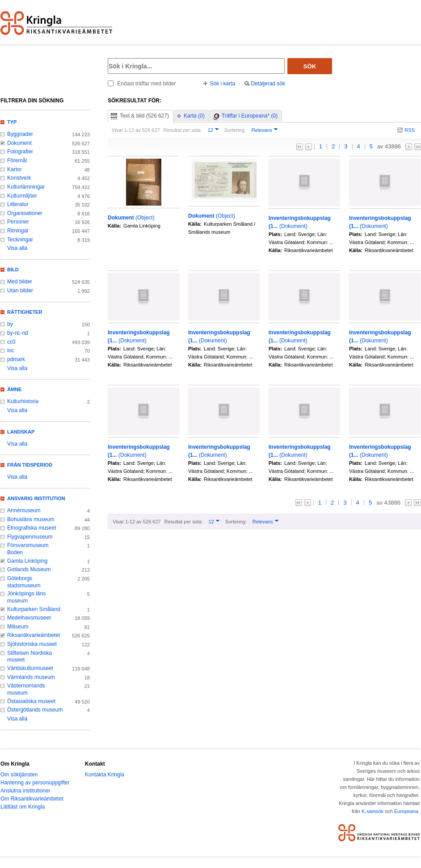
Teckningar (20, 240)
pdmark (16, 359)
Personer (18, 222)
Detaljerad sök (268, 84)
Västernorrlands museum (26, 689)
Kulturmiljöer (22, 196)
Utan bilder (20, 291)
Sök (310, 66)
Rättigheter (25, 312)
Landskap (21, 432)
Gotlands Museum (29, 569)
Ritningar (18, 231)
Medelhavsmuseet (29, 618)
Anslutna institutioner (25, 791)
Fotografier (20, 152)
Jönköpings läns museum (26, 597)
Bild (13, 270)
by (10, 324)
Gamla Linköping (27, 561)
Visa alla (17, 248)
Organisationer (25, 213)
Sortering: (235, 130)
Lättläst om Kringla (23, 807)
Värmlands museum (31, 677)
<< (300, 147)
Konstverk (19, 178)
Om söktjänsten (19, 775)
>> (418, 147)
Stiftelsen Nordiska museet (29, 657)
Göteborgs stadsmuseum (24, 582)
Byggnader (20, 134)
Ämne (14, 389)
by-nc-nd (18, 333)
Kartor (15, 169)
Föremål (17, 160)
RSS (410, 130)
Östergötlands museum (35, 710)
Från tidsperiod (30, 465)
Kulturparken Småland (34, 609)
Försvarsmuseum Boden (28, 549)
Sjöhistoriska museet (32, 644)
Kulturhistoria (23, 401)
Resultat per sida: (183, 130)
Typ (12, 122)
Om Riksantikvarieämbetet (32, 799)
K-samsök (373, 811)
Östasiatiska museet (31, 701)
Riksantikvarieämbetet (34, 635)
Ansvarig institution (36, 498)
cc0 (11, 342)
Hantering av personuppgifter (35, 783)
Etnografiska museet (32, 528)
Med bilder (20, 282)
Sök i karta (223, 84)
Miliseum (18, 627)
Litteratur (18, 204)
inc (11, 350)
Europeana (406, 811)
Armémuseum (24, 510)
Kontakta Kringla (105, 775)
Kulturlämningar (26, 187)
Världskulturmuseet (30, 668)
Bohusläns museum (31, 519)
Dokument (19, 143)
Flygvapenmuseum (30, 537)
